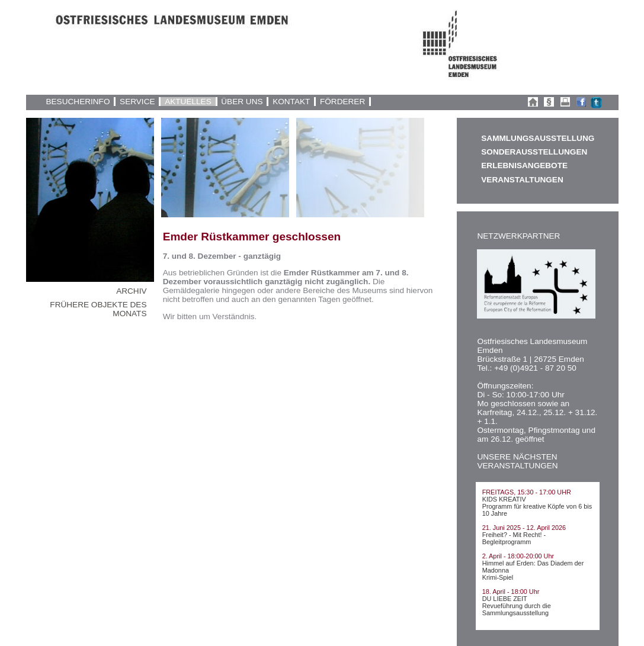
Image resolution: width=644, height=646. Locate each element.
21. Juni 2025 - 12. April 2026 (524, 528)
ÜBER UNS (242, 102)
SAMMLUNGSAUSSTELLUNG (537, 138)
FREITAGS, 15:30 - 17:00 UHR (527, 492)
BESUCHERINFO (78, 102)
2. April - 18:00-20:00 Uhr (518, 556)
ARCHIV (131, 291)
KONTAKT (291, 102)
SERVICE (137, 102)
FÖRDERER (342, 102)
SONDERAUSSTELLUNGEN (534, 152)
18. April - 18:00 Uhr (511, 592)
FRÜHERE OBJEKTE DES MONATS (98, 309)
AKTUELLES (188, 102)
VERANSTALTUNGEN (522, 180)
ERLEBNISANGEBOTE (524, 165)
